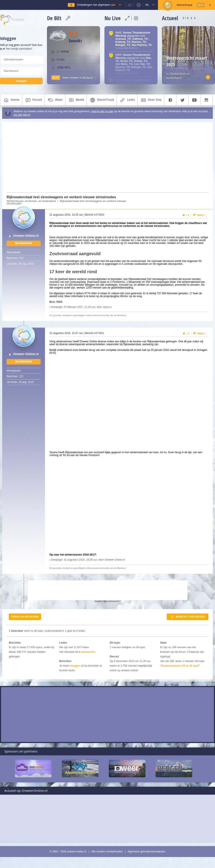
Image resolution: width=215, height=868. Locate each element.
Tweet (201, 215)
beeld (76, 100)
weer (55, 100)
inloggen (75, 666)
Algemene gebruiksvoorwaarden (147, 852)
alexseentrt (88, 652)
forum (33, 100)
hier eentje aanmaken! (19, 49)
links (127, 100)
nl (147, 5)
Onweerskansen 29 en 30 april (180, 666)
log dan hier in (22, 115)
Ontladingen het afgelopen (96, 5)
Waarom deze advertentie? (107, 601)
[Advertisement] (105, 157)
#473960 (99, 215)
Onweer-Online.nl (26, 236)
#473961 (99, 333)
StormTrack (102, 100)
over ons (151, 100)
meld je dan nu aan (102, 111)
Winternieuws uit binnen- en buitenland (31, 201)
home (11, 100)
